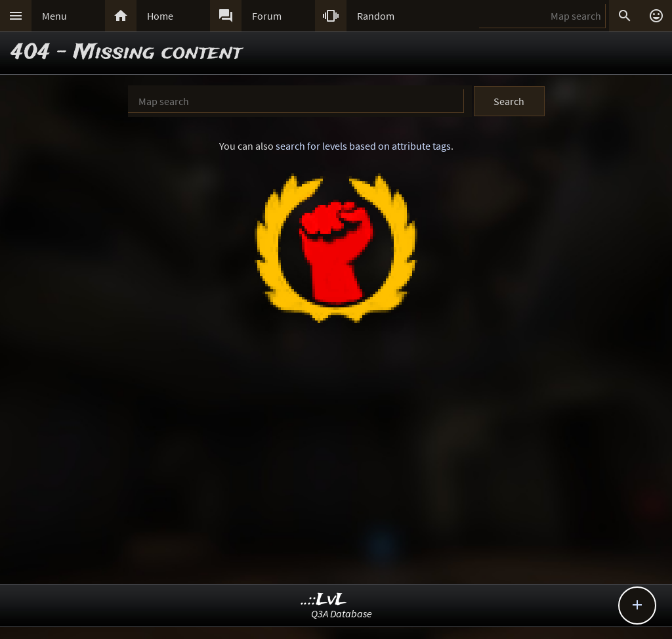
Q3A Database (342, 613)
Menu (54, 16)
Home (160, 16)
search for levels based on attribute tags (363, 146)
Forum (267, 16)
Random (376, 16)
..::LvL (324, 600)
